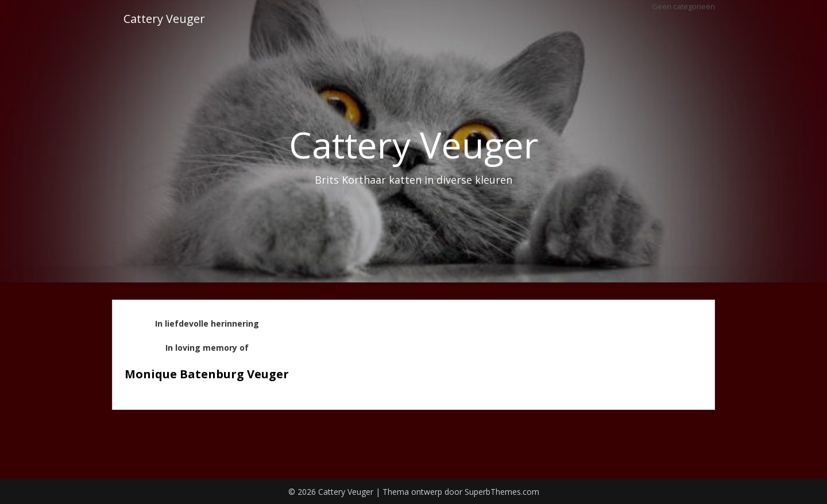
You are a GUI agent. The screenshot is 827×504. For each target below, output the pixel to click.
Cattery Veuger (164, 19)
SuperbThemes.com (502, 492)
